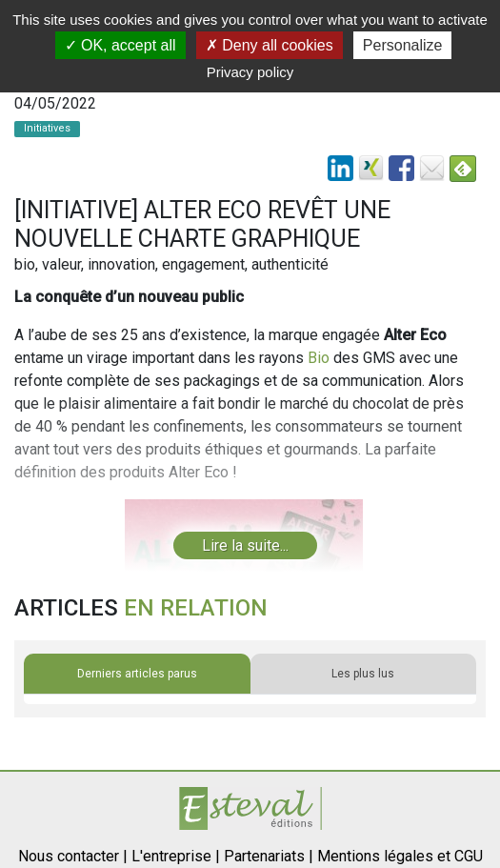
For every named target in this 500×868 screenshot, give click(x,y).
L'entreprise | (176, 856)
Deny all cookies (270, 45)
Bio (319, 358)
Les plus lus (363, 674)
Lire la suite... (245, 545)
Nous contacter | (73, 856)
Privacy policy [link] (250, 72)
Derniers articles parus (137, 674)
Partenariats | (269, 856)
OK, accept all (120, 45)
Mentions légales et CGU (400, 856)
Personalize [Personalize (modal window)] (403, 45)
